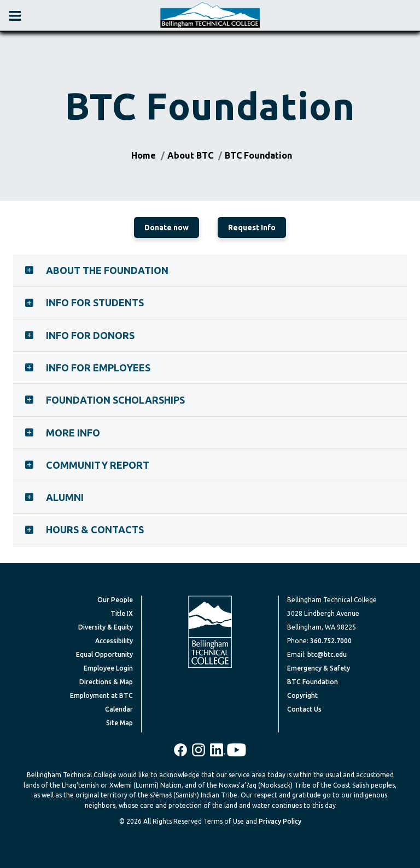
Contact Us (304, 709)
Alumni (65, 497)
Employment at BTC (101, 695)
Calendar (119, 709)
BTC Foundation (258, 155)
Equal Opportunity (104, 654)
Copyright (302, 695)
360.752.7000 (331, 641)
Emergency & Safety (319, 668)
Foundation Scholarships (115, 400)
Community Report (98, 465)
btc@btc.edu (327, 654)
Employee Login (108, 668)
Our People (115, 600)
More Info (73, 433)
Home (144, 155)
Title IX (122, 613)
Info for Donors (90, 335)
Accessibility (114, 641)
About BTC (190, 155)
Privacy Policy (280, 821)
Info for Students (95, 302)
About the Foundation (107, 270)
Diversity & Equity (106, 627)
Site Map (119, 723)
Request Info (252, 228)
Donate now (167, 228)
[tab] (210, 270)
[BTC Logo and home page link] (210, 15)
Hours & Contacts (95, 529)
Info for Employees (98, 368)
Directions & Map (106, 682)
